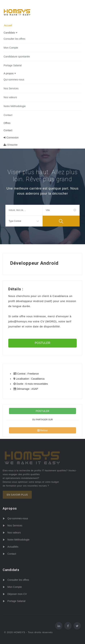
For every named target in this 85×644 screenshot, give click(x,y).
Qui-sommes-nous (14, 80)
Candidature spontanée (17, 57)
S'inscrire (11, 145)
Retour (43, 430)
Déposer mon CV (17, 594)
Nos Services (11, 88)
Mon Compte (11, 48)
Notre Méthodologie (15, 106)
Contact (8, 115)
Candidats (10, 33)
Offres (7, 123)
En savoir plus (17, 495)
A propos (10, 73)
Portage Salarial (13, 65)
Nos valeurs (10, 97)
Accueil (8, 25)
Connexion (11, 138)
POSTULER (42, 343)
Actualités (13, 547)
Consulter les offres (14, 39)
